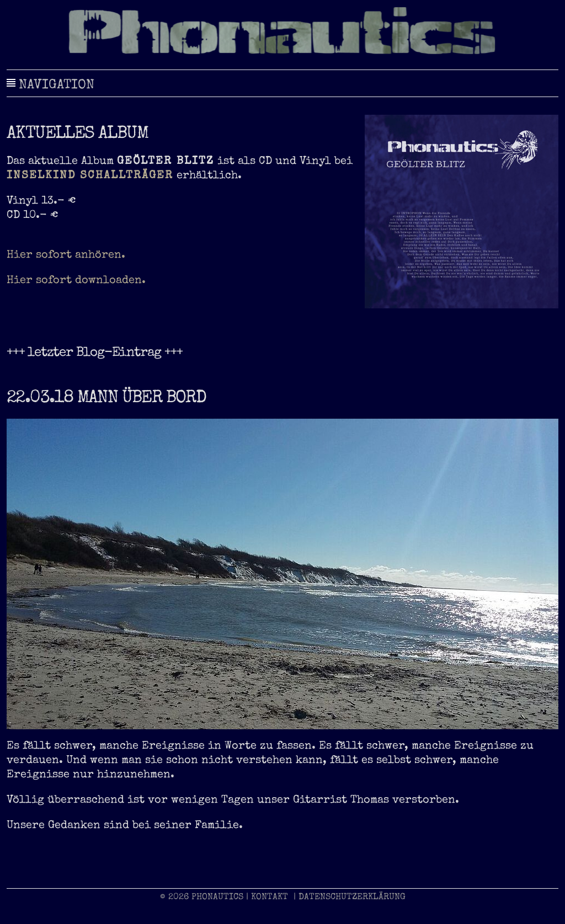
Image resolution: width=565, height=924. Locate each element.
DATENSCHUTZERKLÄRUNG (352, 898)
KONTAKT (270, 898)
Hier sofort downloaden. (76, 281)
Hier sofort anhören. (66, 255)
